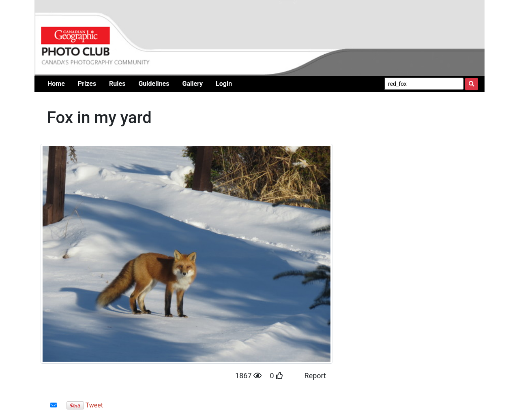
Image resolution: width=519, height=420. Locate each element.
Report (315, 376)
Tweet (94, 405)
